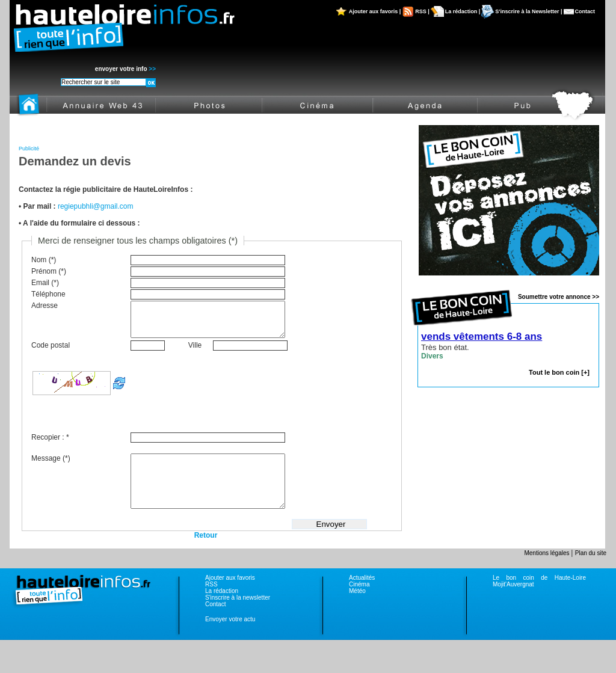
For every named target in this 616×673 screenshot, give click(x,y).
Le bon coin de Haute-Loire (539, 596)
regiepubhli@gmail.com (96, 206)
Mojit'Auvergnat (513, 602)
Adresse (45, 306)
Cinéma (359, 602)
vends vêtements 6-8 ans (482, 336)
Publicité (29, 149)
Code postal (51, 352)
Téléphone (48, 294)
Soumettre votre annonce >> (559, 297)
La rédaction (222, 609)
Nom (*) (44, 260)
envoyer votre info (125, 69)
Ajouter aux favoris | (375, 11)
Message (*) (51, 466)
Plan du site (591, 571)
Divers (432, 356)
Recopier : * (50, 444)
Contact (585, 11)
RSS (211, 602)
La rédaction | (463, 11)
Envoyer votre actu (230, 637)
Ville (195, 352)
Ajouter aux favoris (230, 596)
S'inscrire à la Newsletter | (528, 11)
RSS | (422, 11)
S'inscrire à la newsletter (238, 616)
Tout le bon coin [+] (559, 372)
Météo (357, 609)
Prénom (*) (49, 271)
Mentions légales (547, 571)
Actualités (362, 596)
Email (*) (45, 283)
